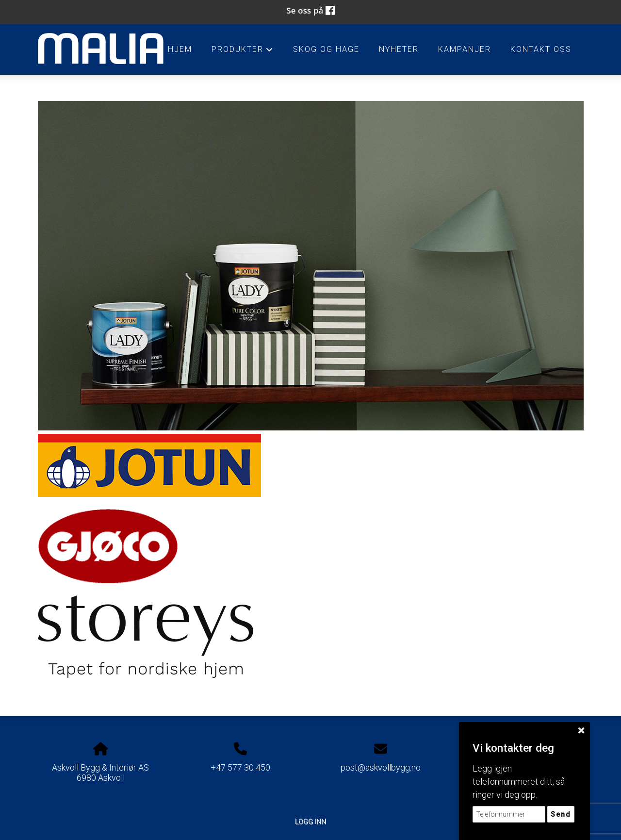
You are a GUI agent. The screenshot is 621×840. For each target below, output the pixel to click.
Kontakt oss (541, 49)
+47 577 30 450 (240, 767)
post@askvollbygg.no (381, 767)
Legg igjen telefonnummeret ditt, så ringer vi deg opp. (519, 782)
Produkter (242, 52)
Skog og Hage (326, 49)
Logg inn (310, 822)
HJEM (180, 49)
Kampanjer (465, 49)
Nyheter (399, 49)
